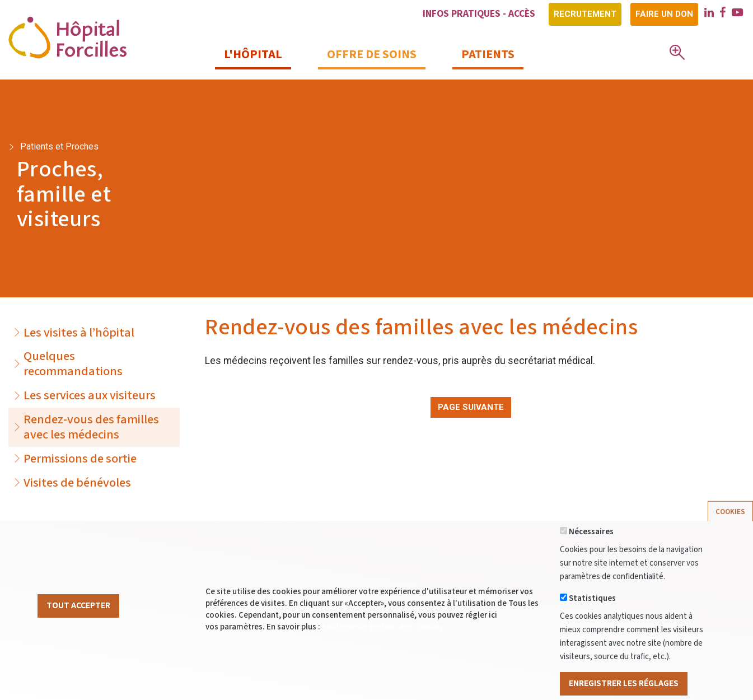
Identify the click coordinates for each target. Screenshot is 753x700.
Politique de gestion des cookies (382, 643)
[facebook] (723, 14)
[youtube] (737, 14)
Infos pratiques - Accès (479, 14)
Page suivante (471, 407)
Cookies (730, 527)
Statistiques (592, 614)
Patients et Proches (59, 146)
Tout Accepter (78, 621)
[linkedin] (709, 14)
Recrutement (585, 14)
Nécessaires (591, 547)
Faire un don (664, 14)
